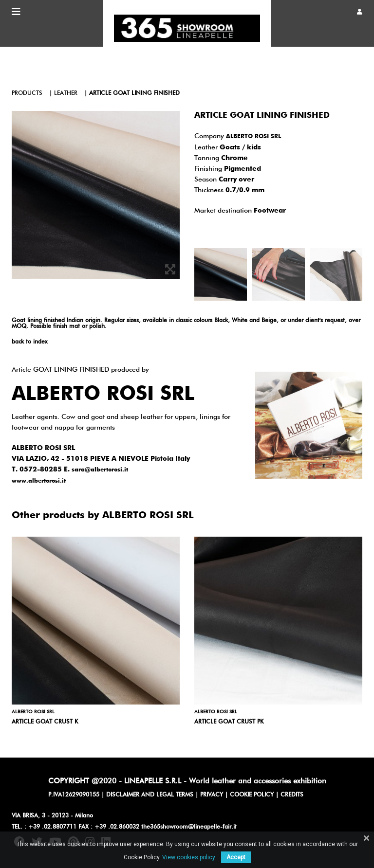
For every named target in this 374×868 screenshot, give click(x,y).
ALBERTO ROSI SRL (253, 137)
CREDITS (292, 795)
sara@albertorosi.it (100, 470)
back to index (29, 342)
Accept (236, 857)
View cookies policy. (189, 857)
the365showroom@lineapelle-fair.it (189, 827)
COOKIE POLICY (252, 795)
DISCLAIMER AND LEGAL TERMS (150, 795)
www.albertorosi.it (39, 481)
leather (66, 93)
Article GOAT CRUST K (45, 722)
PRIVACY (212, 795)
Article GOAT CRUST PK (229, 722)
